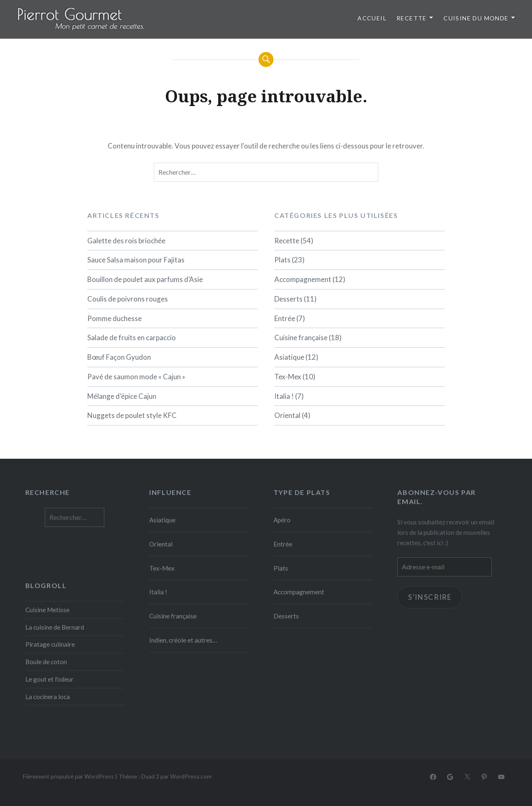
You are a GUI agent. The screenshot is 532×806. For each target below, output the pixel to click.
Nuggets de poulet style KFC (132, 415)
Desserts (288, 299)
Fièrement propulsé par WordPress (68, 776)
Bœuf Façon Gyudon (119, 357)
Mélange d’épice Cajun (122, 396)
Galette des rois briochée (126, 241)
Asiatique (289, 357)
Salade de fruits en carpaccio (132, 337)
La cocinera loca (48, 697)
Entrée (285, 318)
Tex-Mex (288, 377)
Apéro (282, 520)
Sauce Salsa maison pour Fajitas (136, 260)
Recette (412, 18)
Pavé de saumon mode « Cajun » (136, 377)
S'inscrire (430, 597)
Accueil (372, 18)
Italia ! (284, 396)
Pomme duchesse (115, 318)
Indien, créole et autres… (183, 640)
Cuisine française (301, 337)
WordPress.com (191, 776)
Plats (282, 260)
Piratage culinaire (50, 644)
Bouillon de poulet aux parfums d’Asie (145, 279)
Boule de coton (46, 662)
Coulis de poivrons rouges (128, 299)
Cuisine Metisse (47, 610)
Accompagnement (303, 279)
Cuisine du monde (476, 18)
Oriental (287, 415)
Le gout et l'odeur (49, 679)
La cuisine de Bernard (55, 627)
